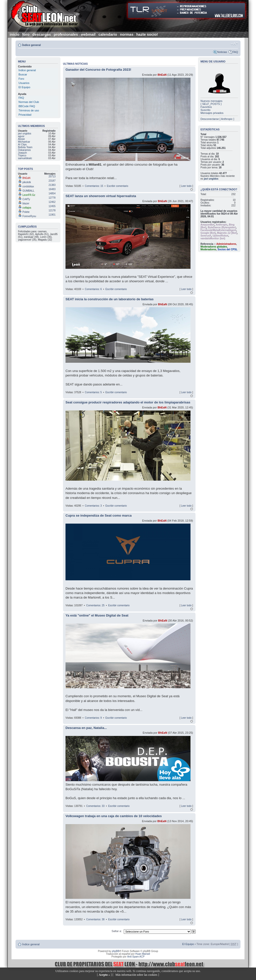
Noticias (222, 52)
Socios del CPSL (227, 249)
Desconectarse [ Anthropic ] (217, 119)
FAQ (235, 52)
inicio (15, 34)
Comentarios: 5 (93, 392)
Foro (21, 79)
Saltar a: (117, 931)
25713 (52, 176)
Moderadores (208, 249)
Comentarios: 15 (94, 186)
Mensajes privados (212, 113)
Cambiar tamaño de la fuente (234, 44)
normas (127, 34)
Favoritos (206, 107)
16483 (52, 189)
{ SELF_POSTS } (211, 104)
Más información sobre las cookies (136, 975)
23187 (52, 181)
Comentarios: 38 (95, 919)
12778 (52, 198)
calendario (108, 34)
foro (26, 34)
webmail (88, 34)
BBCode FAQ (27, 106)
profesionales (66, 34)
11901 (52, 215)
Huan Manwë (143, 954)
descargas (41, 34)
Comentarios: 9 (93, 718)
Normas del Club (29, 102)
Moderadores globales (214, 247)
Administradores (226, 244)
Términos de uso (29, 110)
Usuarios (24, 83)
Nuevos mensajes (211, 101)
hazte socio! (147, 34)
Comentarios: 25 (95, 605)
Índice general (31, 45)
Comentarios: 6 (93, 289)
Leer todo (186, 186)
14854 (52, 193)
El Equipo (24, 87)
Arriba (192, 189)
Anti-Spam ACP (136, 957)
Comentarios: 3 (93, 506)
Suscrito (205, 110)
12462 (52, 202)
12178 (52, 210)
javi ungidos (211, 179)
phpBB (115, 951)
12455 (52, 206)
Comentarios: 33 (95, 806)
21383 (52, 185)
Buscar (23, 74)
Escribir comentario (117, 186)
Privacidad (25, 115)
